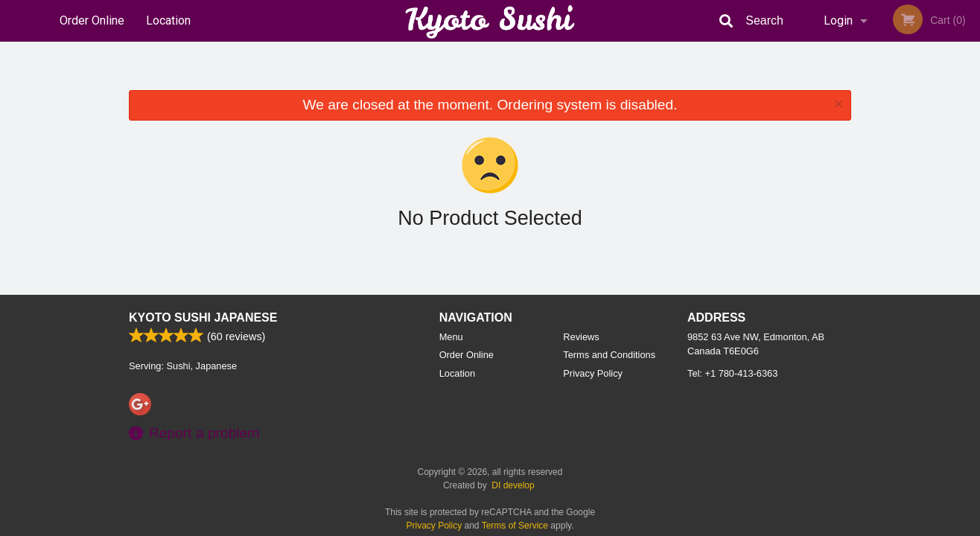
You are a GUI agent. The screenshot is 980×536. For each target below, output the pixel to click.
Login (838, 20)
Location (168, 20)
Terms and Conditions (609, 355)
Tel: (732, 373)
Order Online (92, 20)
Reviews (581, 337)
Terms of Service (515, 526)
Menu (451, 337)
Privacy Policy (593, 373)
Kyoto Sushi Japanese (203, 318)
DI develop (513, 485)
